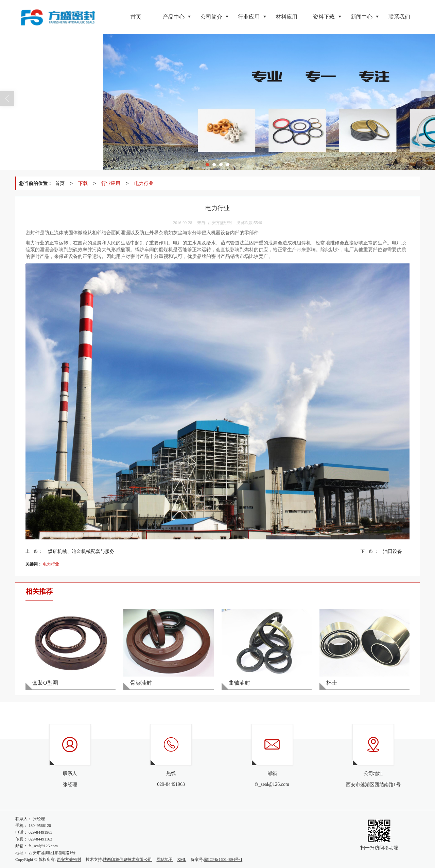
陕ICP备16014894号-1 (223, 860)
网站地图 (164, 860)
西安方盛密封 (69, 860)
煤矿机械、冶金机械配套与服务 (81, 551)
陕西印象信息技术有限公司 (127, 860)
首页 (60, 183)
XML (182, 860)
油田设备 (393, 551)
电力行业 (144, 183)
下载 (83, 183)
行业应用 (111, 183)
